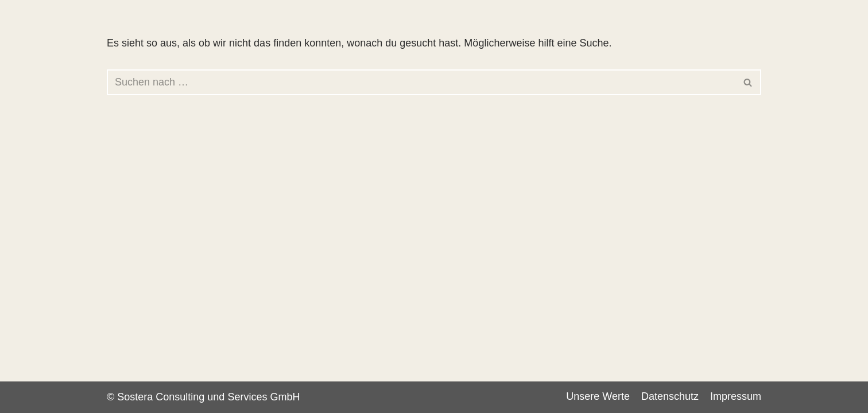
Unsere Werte (598, 396)
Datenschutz (670, 396)
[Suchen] (421, 82)
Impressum (736, 396)
